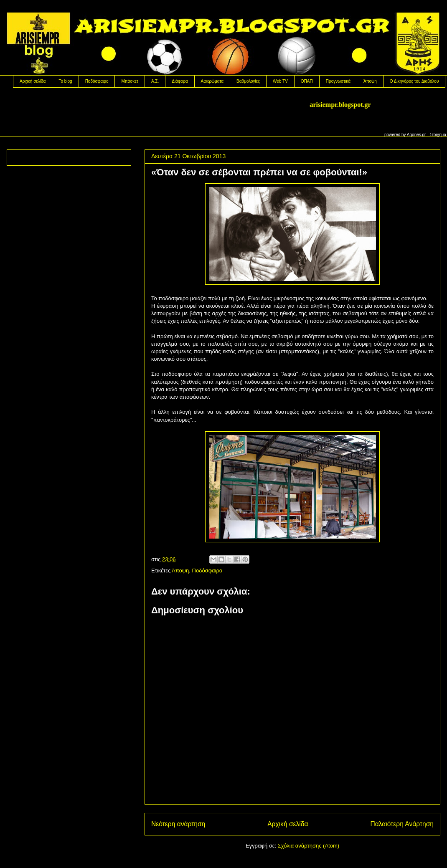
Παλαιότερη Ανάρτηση (402, 824)
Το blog (65, 81)
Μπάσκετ (130, 81)
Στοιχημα (438, 135)
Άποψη (370, 81)
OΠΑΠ (307, 81)
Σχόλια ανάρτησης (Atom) (309, 846)
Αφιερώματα (212, 81)
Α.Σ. (155, 81)
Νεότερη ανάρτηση (178, 824)
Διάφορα (180, 81)
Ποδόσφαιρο (97, 81)
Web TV (280, 81)
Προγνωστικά (338, 81)
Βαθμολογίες (248, 81)
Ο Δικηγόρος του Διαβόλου (414, 81)
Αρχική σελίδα (33, 81)
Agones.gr (417, 135)
